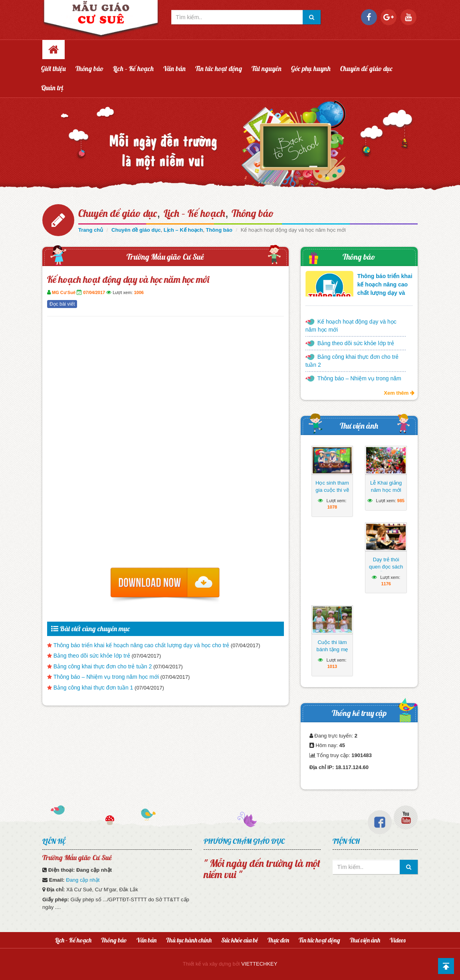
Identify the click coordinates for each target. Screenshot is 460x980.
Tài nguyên (267, 69)
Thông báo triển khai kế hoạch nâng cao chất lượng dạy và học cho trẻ (142, 645)
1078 (332, 507)
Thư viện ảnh (359, 426)
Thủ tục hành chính (189, 940)
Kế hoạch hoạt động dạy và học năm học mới (351, 326)
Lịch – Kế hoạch (133, 69)
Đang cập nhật (83, 880)
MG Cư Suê (64, 292)
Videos (398, 940)
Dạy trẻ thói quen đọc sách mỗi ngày (386, 567)
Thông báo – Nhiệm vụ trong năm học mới (106, 677)
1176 (386, 584)
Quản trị (52, 88)
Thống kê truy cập (359, 713)
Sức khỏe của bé (240, 940)
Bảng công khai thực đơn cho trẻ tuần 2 (103, 666)
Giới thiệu (54, 69)
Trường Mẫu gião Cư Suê (165, 257)
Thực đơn (278, 940)
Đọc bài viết (62, 304)
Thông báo (89, 69)
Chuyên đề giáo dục (366, 69)
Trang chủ (91, 230)
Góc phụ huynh (311, 69)
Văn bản (174, 69)
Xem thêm (399, 393)
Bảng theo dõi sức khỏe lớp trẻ (92, 656)
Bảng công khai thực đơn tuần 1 (93, 688)
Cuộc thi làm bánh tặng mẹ (332, 646)
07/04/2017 (94, 292)
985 (401, 501)
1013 (332, 666)
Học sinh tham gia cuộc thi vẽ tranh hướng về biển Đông (332, 494)
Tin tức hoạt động (219, 69)
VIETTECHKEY (259, 964)
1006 (139, 292)
